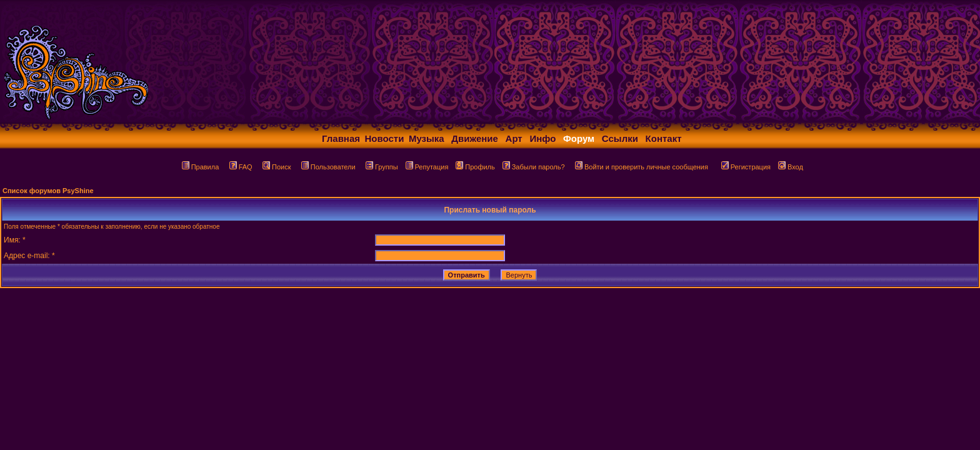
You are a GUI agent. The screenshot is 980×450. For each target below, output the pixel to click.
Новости (385, 138)
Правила (201, 167)
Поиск (277, 167)
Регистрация (746, 167)
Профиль (475, 167)
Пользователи (328, 167)
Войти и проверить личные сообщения (642, 167)
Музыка (427, 138)
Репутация (427, 167)
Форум (579, 138)
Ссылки (620, 138)
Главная (341, 138)
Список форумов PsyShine (48, 191)
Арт (514, 138)
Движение (475, 138)
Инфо (542, 138)
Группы (382, 167)
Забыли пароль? (534, 167)
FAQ (241, 167)
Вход (791, 167)
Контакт (664, 138)
